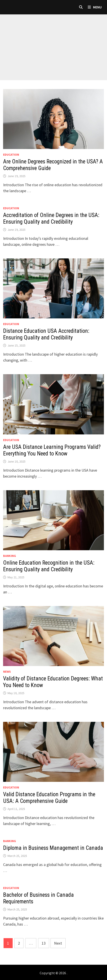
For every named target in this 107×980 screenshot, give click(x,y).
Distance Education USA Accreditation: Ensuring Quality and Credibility (46, 334)
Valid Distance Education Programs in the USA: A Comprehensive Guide (49, 798)
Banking (10, 556)
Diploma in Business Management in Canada (53, 848)
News (7, 672)
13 (44, 943)
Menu (95, 7)
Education (11, 155)
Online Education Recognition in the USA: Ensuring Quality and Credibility (49, 566)
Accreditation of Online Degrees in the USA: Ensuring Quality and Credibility (51, 218)
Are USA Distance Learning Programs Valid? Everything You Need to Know (52, 450)
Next (58, 943)
